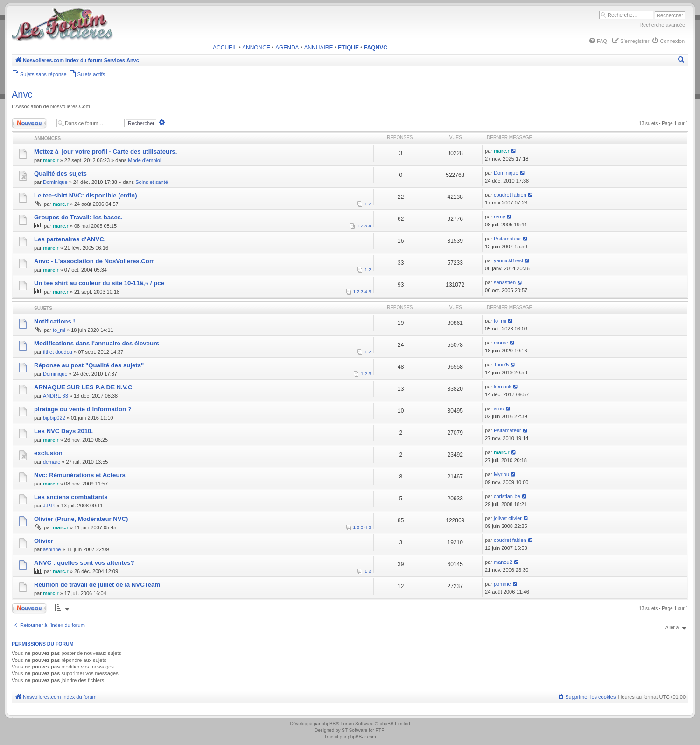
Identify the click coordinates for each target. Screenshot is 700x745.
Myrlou (501, 474)
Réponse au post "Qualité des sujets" (89, 365)
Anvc (22, 94)
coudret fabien (510, 195)
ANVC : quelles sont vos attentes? (84, 563)
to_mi (59, 330)
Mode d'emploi (144, 160)
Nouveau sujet (31, 123)
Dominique (55, 182)
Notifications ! (55, 321)
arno (499, 408)
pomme (502, 584)
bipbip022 (54, 418)
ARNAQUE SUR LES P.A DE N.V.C (83, 387)
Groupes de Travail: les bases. (78, 217)
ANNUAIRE (318, 48)
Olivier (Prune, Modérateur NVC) (81, 519)
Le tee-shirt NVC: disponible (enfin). (86, 195)
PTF (380, 730)
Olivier (44, 541)
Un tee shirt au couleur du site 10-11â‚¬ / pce (99, 283)
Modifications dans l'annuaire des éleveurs (97, 343)
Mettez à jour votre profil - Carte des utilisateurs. (105, 151)
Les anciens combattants (71, 497)
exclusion (48, 453)
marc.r (51, 160)
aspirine (52, 549)
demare (52, 462)
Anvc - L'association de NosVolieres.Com (94, 261)
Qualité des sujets (60, 173)
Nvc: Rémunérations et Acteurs (80, 475)
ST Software (354, 730)
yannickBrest (508, 260)
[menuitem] (598, 41)
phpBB (329, 724)
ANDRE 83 (56, 396)
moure (501, 343)
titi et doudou (58, 352)
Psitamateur (507, 239)
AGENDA (287, 48)
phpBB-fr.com (362, 737)
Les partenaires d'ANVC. (70, 239)
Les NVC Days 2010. (63, 431)
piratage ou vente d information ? (83, 409)
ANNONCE (256, 48)
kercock (503, 387)
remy (499, 217)
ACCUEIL (225, 48)
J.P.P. (49, 506)
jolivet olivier (508, 518)
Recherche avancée (662, 25)
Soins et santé (152, 182)
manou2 (503, 562)
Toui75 (501, 365)
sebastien (505, 282)
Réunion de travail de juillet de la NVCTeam (97, 585)
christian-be (507, 496)
